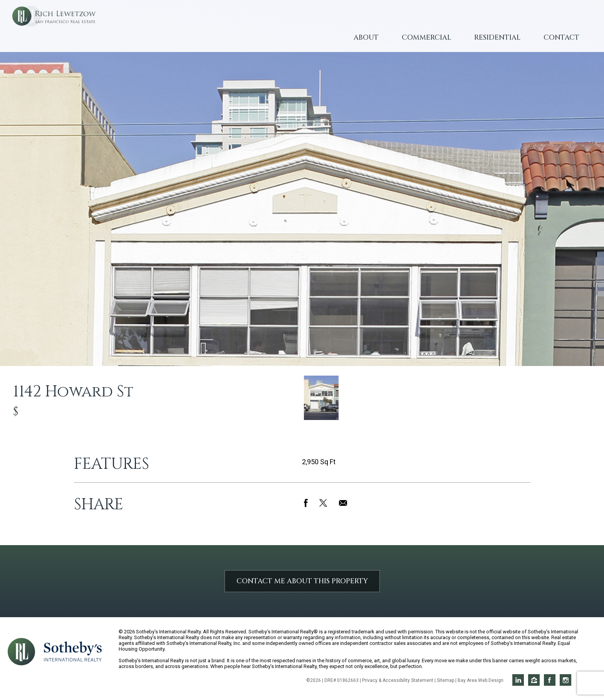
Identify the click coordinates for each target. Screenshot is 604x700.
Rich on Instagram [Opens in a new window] (565, 680)
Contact (561, 38)
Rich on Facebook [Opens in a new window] (550, 680)
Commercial (426, 38)
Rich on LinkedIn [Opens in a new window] (518, 680)
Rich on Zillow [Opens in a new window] (534, 680)
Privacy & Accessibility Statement (398, 680)
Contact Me (302, 581)
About (366, 38)
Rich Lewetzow (81, 31)
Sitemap (445, 680)
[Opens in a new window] (73, 651)
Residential (497, 38)
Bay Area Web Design (481, 680)
